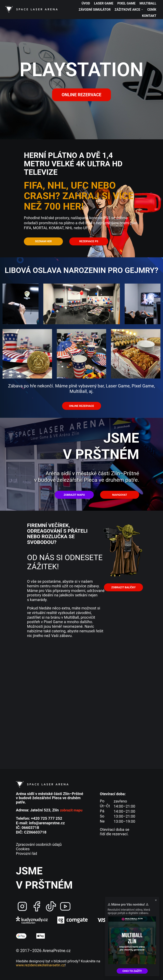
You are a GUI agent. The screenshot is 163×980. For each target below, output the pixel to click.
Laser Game (104, 3)
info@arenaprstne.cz (47, 823)
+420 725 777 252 (46, 818)
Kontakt (149, 16)
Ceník (152, 10)
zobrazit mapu (71, 810)
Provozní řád (27, 854)
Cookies (23, 849)
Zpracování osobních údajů (39, 844)
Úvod (86, 3)
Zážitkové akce (129, 10)
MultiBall (148, 3)
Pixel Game (126, 3)
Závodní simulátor (95, 10)
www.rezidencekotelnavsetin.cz (40, 965)
